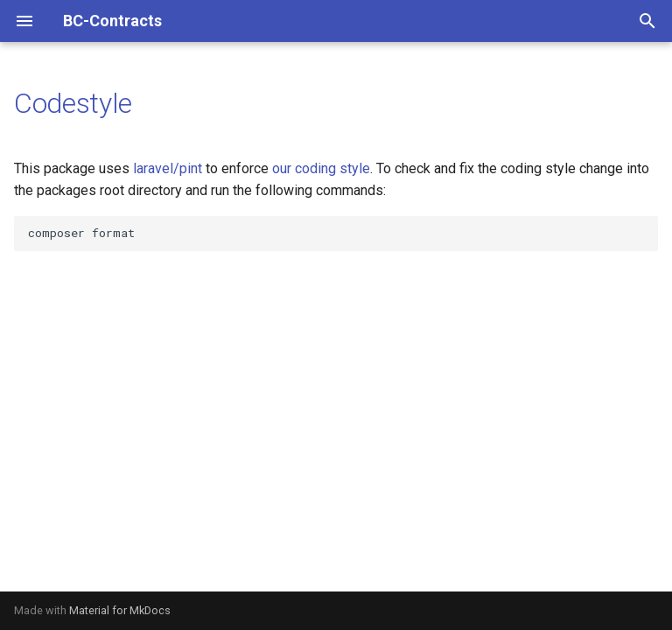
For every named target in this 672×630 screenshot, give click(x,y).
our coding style (321, 168)
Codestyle (73, 103)
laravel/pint (168, 168)
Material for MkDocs (120, 610)
